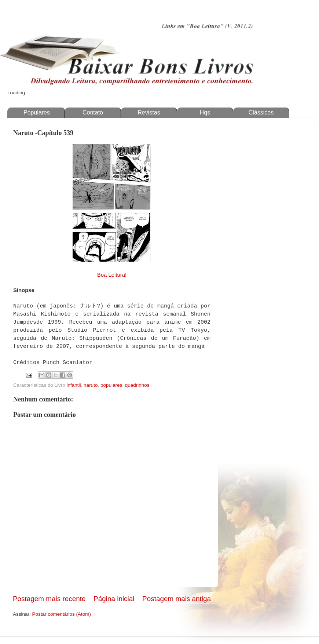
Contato (93, 112)
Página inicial (114, 599)
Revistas (149, 112)
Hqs (205, 112)
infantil (74, 385)
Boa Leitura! (112, 275)
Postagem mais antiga (177, 599)
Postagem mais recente (49, 599)
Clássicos (261, 112)
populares (111, 385)
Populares (37, 112)
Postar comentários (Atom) (62, 614)
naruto (91, 385)
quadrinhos (137, 385)
